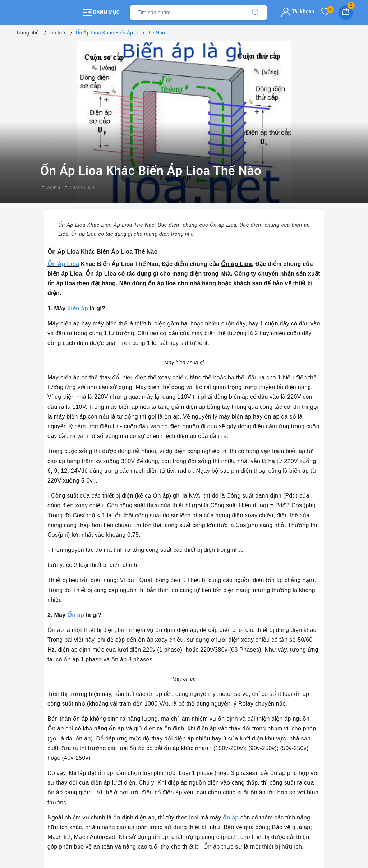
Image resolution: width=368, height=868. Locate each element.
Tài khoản (298, 11)
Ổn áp (76, 615)
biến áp (78, 308)
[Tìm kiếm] (256, 13)
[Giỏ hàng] (346, 13)
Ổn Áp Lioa (63, 264)
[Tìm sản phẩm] (187, 13)
